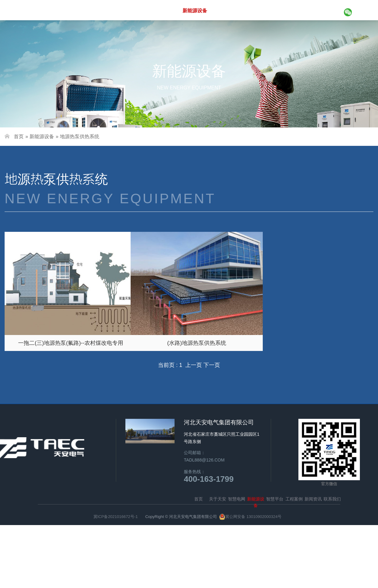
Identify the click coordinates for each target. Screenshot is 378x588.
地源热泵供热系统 (80, 136)
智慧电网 (161, 10)
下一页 (212, 365)
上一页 (194, 365)
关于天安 (130, 10)
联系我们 (321, 10)
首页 (104, 10)
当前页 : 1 (170, 365)
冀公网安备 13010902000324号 (253, 517)
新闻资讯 (290, 10)
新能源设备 (195, 11)
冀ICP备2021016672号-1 (116, 517)
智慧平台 (229, 10)
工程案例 (259, 10)
